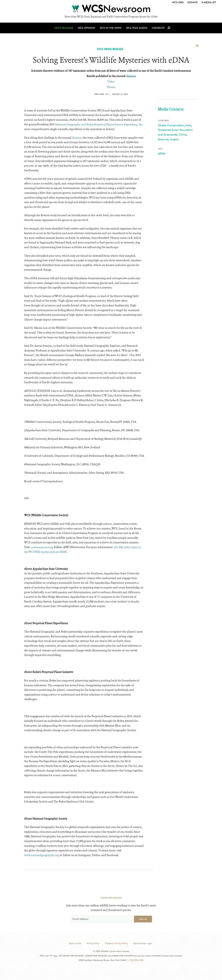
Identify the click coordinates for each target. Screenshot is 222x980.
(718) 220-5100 (136, 960)
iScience (131, 76)
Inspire (174, 139)
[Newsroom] (111, 9)
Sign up (143, 919)
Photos (111, 87)
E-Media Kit (209, 2)
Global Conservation (171, 125)
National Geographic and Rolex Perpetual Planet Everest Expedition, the (99, 125)
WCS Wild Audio (137, 28)
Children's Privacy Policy (116, 943)
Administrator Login (143, 943)
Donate (193, 2)
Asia (188, 125)
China (183, 135)
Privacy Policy (93, 943)
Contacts (158, 28)
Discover (163, 139)
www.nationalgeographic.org (42, 855)
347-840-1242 (121, 547)
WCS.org (178, 2)
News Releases (64, 28)
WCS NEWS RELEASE (110, 49)
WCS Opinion (86, 28)
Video (111, 82)
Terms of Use (75, 943)
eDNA (162, 153)
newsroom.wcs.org (42, 547)
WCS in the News (111, 28)
